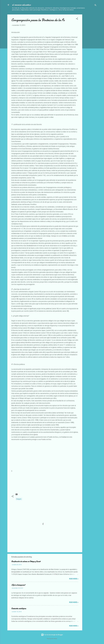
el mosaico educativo (21, 5)
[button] (77, 19)
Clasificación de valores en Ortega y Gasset (26, 561)
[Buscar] (95, 6)
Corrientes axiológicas (19, 609)
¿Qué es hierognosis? (18, 585)
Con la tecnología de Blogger (52, 635)
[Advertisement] (94, 45)
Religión (19, 499)
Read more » (74, 579)
